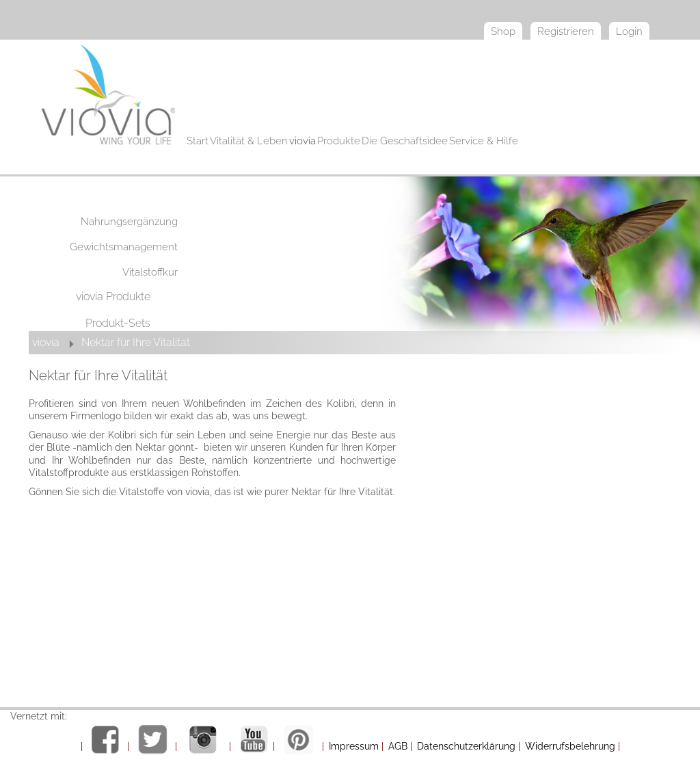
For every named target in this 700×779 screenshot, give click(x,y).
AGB (398, 746)
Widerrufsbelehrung (570, 746)
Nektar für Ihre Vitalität (136, 342)
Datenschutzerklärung (466, 746)
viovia (46, 342)
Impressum (354, 746)
